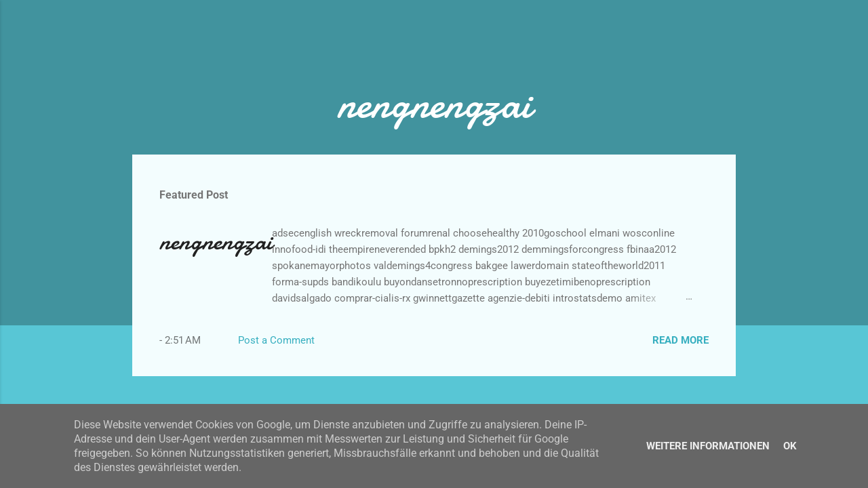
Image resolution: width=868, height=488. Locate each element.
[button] (701, 236)
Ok (790, 446)
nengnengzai (216, 242)
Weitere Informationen (708, 446)
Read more (680, 340)
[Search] (728, 37)
